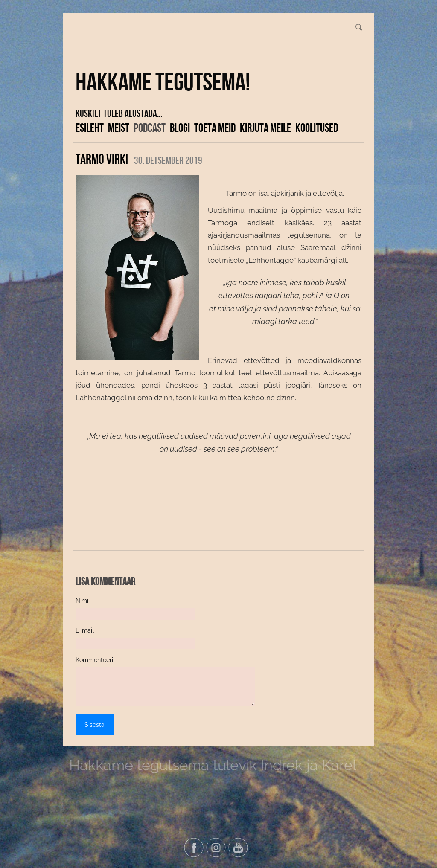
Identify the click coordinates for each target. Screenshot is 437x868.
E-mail (85, 630)
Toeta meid (215, 128)
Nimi (82, 601)
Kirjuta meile (265, 128)
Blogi (180, 128)
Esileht (90, 128)
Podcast (150, 128)
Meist (119, 128)
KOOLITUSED (317, 128)
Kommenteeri (94, 660)
